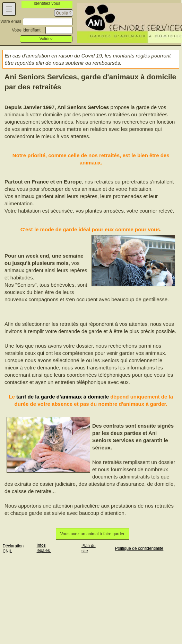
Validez (46, 39)
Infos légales (44, 548)
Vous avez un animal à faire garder (92, 534)
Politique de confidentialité (139, 548)
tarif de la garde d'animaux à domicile (63, 397)
